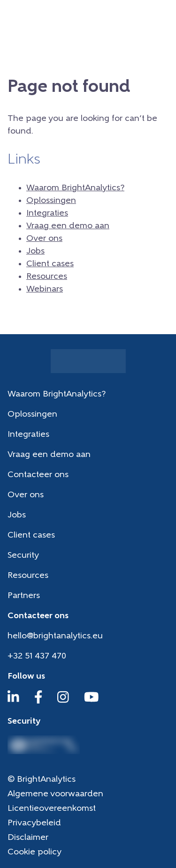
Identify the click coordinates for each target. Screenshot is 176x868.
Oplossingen (51, 201)
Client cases (50, 264)
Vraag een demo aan (68, 226)
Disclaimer (28, 838)
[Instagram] (63, 701)
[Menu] (162, 16)
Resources (47, 277)
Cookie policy (34, 852)
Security (23, 556)
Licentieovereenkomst (52, 809)
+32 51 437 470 (37, 656)
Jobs (35, 251)
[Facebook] (38, 701)
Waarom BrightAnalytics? (75, 188)
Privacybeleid (34, 823)
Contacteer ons (38, 475)
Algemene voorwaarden (55, 794)
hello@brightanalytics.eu (55, 636)
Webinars (45, 289)
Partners (24, 596)
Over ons (44, 239)
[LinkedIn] (13, 701)
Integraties (47, 213)
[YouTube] (92, 701)
